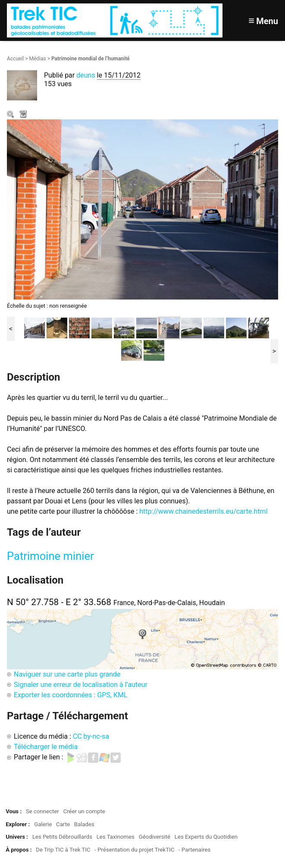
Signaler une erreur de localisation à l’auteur (81, 685)
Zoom (11, 115)
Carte (63, 824)
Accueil (15, 59)
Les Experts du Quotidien (206, 837)
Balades (84, 824)
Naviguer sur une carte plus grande (67, 674)
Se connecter (42, 811)
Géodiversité (155, 837)
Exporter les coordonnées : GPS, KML (71, 695)
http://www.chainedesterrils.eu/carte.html (203, 511)
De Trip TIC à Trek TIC (63, 850)
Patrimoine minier (50, 556)
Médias (37, 59)
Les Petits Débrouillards (62, 837)
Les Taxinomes (116, 837)
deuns (86, 75)
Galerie (43, 824)
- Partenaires (194, 850)
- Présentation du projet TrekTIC (134, 850)
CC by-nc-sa (91, 736)
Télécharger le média (24, 115)
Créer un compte (84, 811)
